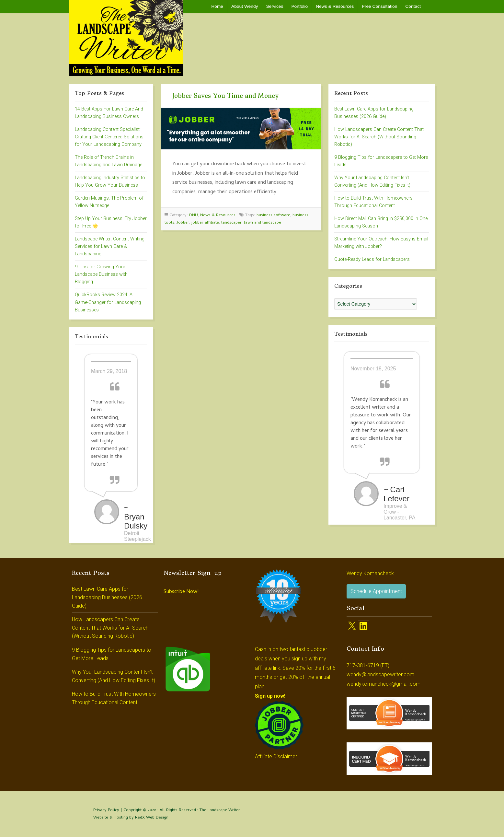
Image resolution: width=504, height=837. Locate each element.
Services (275, 6)
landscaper (231, 223)
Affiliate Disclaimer (276, 756)
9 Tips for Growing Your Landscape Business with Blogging (101, 274)
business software (273, 215)
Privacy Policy (106, 810)
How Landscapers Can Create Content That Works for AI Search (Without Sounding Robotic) (379, 137)
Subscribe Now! (181, 592)
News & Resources (335, 6)
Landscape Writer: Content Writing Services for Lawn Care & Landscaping (110, 246)
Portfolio (299, 6)
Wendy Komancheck (370, 573)
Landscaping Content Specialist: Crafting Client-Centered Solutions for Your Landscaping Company (109, 137)
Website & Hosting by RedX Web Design (131, 818)
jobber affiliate (205, 223)
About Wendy (245, 6)
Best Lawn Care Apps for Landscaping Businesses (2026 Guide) (107, 597)
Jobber (183, 223)
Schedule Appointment (376, 591)
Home (217, 6)
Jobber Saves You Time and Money (225, 96)
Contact (413, 6)
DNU (194, 215)
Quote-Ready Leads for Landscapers (372, 259)
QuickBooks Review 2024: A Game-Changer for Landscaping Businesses (108, 302)
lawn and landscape (263, 223)
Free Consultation (379, 6)
